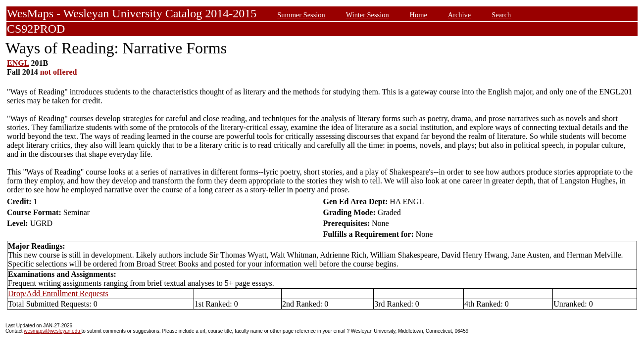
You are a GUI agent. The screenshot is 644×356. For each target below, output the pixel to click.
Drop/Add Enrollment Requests (58, 293)
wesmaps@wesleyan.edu (52, 331)
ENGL (18, 63)
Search (501, 15)
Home (419, 15)
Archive (459, 15)
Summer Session (301, 15)
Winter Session (368, 15)
